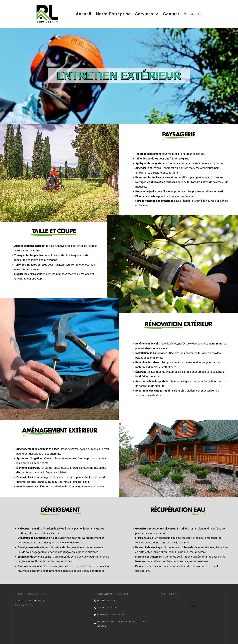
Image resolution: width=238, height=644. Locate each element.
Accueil (84, 14)
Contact (171, 14)
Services (147, 14)
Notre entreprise (113, 14)
